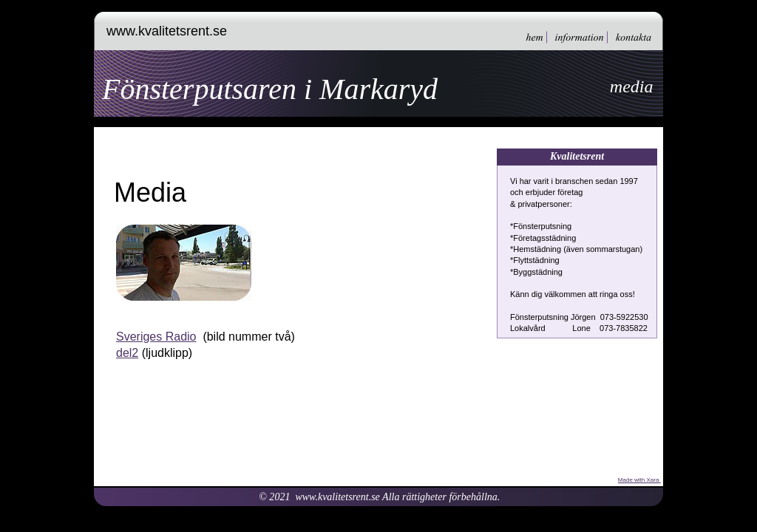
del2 (127, 353)
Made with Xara (639, 480)
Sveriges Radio (156, 337)
